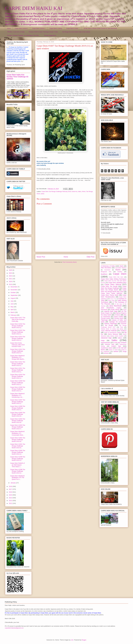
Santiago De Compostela (118, 322)
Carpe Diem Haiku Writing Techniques (114, 279)
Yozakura (123, 331)
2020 (11, 281)
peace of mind (113, 350)
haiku (80, 191)
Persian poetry (106, 318)
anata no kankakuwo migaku (113, 332)
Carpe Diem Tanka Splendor (112, 293)
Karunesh (104, 310)
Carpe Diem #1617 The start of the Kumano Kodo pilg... (18, 319)
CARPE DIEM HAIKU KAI (34, 8)
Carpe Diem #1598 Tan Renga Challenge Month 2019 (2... (18, 471)
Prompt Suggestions (50, 35)
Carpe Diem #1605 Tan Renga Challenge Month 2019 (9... (18, 414)
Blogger (84, 640)
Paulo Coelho (119, 317)
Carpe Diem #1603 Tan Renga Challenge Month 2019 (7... (18, 427)
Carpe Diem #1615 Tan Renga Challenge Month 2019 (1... (18, 332)
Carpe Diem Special (113, 284)
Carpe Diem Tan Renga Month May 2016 (114, 291)
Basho (118, 270)
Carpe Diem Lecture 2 (39, 28)
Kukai (125, 310)
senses (106, 353)
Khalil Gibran (115, 310)
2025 (11, 270)
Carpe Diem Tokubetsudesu (114, 296)
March (13, 312)
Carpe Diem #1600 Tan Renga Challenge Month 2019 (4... (18, 452)
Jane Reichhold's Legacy (111, 308)
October (13, 293)
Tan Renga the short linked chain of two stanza (76, 32)
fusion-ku (74, 191)
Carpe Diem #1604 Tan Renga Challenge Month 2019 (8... (18, 421)
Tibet (122, 327)
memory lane (110, 344)
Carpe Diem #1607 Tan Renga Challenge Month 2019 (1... (18, 402)
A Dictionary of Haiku (108, 266)
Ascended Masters (121, 268)
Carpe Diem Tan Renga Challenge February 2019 (56, 191)
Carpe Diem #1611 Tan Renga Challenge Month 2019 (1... (18, 370)
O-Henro (117, 315)
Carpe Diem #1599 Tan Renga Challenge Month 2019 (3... (18, 459)
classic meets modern (117, 336)
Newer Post (41, 257)
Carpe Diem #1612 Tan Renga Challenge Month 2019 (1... (18, 364)
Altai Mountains (106, 268)
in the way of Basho (120, 343)
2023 (11, 273)
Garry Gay (111, 300)
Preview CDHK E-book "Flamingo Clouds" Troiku (43, 32)
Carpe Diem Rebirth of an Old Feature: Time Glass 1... (17, 465)
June (12, 304)
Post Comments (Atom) (70, 262)
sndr (72, 640)
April (12, 310)
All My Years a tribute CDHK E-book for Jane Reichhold (100, 28)
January (13, 483)
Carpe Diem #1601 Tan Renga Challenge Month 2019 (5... (18, 446)
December (14, 287)
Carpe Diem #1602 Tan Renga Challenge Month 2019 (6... (18, 440)
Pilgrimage (104, 320)
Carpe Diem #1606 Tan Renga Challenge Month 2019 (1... (18, 408)
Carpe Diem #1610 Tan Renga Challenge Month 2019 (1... (18, 376)
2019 (11, 284)
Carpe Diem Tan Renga (109, 286)
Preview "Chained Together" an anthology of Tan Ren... (23, 35)
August (13, 298)
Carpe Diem (120, 274)
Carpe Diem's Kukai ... (73, 28)
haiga (103, 340)
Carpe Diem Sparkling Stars (117, 283)
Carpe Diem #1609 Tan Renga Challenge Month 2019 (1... (18, 383)
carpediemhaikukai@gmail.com (14, 628)
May (12, 307)
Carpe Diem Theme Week (110, 295)
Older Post (90, 257)
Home (9, 28)
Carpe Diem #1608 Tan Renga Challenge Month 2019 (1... (18, 389)
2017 (11, 489)
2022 (11, 276)
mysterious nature (107, 348)
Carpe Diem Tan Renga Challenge (114, 287)
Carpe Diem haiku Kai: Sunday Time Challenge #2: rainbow (18, 77)
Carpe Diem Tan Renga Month (114, 289)
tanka (43, 194)
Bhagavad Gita (106, 272)
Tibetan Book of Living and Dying (112, 329)
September (14, 295)
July (12, 301)
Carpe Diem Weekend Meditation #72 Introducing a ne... (17, 395)
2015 (11, 495)
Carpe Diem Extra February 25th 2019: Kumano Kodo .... (17, 345)
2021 (11, 279)
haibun (120, 338)
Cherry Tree (113, 299)
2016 (11, 492)
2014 (11, 498)
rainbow (116, 351)
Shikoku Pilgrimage (111, 324)
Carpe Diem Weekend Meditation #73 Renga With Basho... (18, 357)
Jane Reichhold (115, 306)
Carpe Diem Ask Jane (116, 277)
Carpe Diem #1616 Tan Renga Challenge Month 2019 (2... (18, 326)
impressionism (106, 343)
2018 (11, 486)
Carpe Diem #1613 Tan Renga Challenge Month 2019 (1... (18, 351)
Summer (124, 324)
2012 (11, 503)
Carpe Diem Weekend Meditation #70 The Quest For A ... (17, 478)
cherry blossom (113, 334)
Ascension (107, 270)
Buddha (120, 272)
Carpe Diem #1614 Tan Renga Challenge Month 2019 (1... (18, 338)
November (14, 290)
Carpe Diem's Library (56, 28)
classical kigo (106, 338)
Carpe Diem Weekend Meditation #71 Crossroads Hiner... (17, 433)
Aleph (121, 266)
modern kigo (116, 346)
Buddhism (104, 274)
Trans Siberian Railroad (109, 331)
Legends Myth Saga (111, 311)
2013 (11, 501)
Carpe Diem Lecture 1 (21, 28)
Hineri (84, 191)
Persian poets (119, 318)
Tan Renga (109, 325)
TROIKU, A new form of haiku (16, 32)
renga (125, 351)
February (14, 315)
